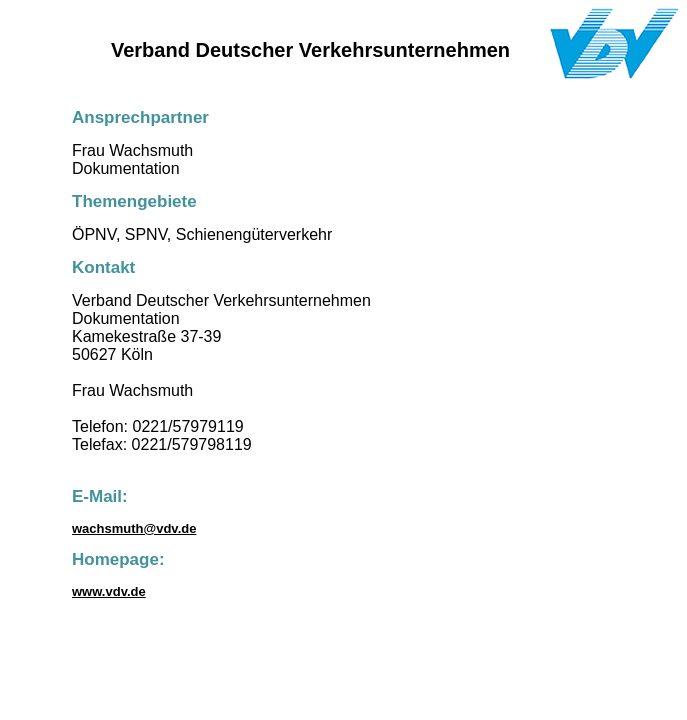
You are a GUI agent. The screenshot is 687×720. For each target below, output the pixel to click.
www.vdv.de (109, 591)
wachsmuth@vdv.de (134, 528)
